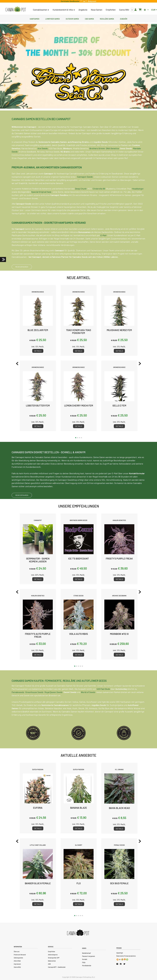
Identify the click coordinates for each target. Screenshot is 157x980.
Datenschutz (52, 961)
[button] (76, 438)
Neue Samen (97, 10)
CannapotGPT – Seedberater (57, 967)
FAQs (84, 962)
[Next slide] (140, 364)
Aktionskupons (53, 955)
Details (38, 351)
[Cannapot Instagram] (117, 964)
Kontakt (85, 959)
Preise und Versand (20, 955)
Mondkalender (87, 966)
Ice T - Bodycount (89, 1)
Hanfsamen (34, 19)
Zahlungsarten (18, 958)
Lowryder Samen (52, 19)
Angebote (83, 10)
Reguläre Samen (107, 19)
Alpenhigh (120, 953)
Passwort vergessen (89, 956)
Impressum (17, 964)
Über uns (17, 952)
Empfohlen (111, 10)
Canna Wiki (124, 10)
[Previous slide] (17, 364)
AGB (49, 964)
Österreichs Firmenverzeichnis (126, 956)
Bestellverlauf (86, 953)
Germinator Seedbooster (70, 1)
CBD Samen (89, 19)
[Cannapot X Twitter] (124, 964)
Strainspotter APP (54, 958)
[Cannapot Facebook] (121, 964)
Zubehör (124, 19)
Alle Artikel (17, 961)
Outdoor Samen (72, 19)
